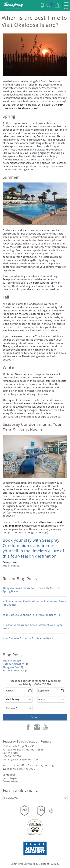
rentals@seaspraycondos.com (20, 760)
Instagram (37, 727)
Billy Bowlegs (37, 150)
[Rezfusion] (51, 811)
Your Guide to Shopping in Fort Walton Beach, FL (32, 615)
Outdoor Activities (14, 664)
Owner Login (10, 781)
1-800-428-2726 (12, 756)
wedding (52, 276)
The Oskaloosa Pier (28, 327)
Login (14, 864)
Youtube (46, 727)
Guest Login (10, 778)
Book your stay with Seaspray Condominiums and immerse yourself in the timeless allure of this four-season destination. (33, 548)
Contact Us (9, 775)
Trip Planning (11, 566)
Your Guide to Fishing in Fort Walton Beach (28, 638)
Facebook (28, 727)
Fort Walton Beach (14, 671)
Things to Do (10, 667)
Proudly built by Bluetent (34, 864)
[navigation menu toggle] (66, 5)
